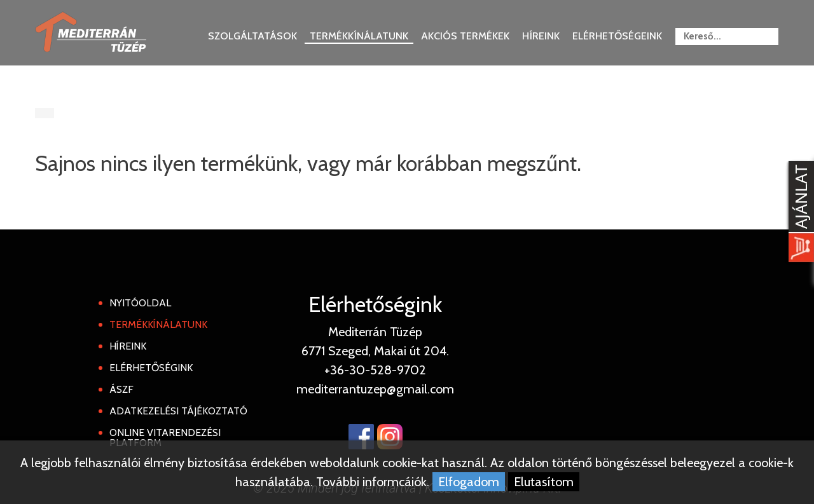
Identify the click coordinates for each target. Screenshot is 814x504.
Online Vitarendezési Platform (165, 438)
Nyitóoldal (140, 303)
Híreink (541, 36)
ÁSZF (121, 389)
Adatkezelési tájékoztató (178, 411)
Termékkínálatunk (359, 36)
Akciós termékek (465, 36)
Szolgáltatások (252, 36)
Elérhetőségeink (617, 36)
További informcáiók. (373, 482)
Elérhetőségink (151, 368)
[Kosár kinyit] (799, 213)
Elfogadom (469, 482)
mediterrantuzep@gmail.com (375, 389)
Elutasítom (544, 482)
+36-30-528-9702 (375, 370)
